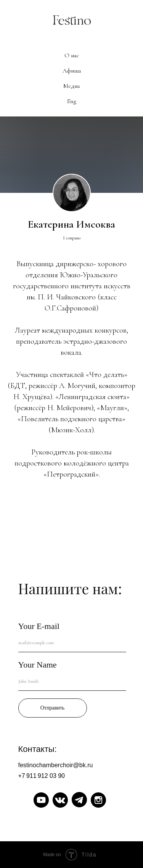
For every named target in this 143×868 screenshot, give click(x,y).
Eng (72, 101)
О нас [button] (72, 55)
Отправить (53, 708)
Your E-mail (39, 626)
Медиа (71, 86)
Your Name (38, 665)
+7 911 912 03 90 (42, 776)
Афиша (72, 71)
